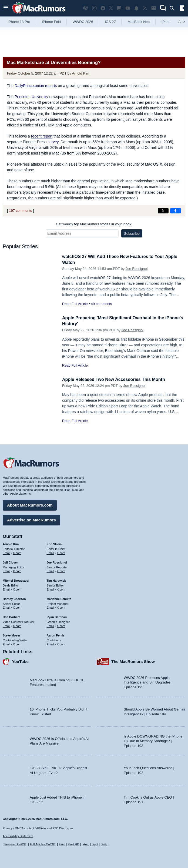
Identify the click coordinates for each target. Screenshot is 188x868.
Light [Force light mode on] (95, 844)
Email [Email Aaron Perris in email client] (51, 643)
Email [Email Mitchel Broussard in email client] (6, 589)
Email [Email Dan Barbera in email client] (6, 625)
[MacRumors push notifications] (136, 8)
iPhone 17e (170, 22)
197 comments (20, 211)
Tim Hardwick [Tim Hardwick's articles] (56, 580)
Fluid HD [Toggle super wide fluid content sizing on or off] (73, 844)
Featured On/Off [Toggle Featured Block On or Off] (15, 844)
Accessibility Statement (18, 836)
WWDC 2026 (83, 22)
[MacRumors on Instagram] (94, 8)
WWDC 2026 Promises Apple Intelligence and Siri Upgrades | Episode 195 (148, 682)
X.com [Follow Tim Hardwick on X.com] (61, 589)
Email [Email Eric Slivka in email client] (51, 552)
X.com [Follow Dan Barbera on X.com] (17, 625)
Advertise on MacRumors (31, 519)
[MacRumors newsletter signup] (154, 8)
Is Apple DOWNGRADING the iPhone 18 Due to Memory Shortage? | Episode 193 (153, 740)
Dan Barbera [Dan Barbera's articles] (11, 616)
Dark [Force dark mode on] (104, 844)
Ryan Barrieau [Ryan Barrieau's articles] (57, 616)
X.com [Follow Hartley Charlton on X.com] (17, 607)
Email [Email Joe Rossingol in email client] (51, 570)
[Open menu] (6, 8)
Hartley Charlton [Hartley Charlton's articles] (14, 598)
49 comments (101, 304)
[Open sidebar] (182, 9)
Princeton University (31, 97)
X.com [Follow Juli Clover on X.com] (17, 570)
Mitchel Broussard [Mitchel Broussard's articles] (16, 580)
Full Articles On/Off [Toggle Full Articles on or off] (42, 844)
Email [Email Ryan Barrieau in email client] (51, 625)
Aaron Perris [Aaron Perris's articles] (56, 635)
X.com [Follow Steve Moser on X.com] (17, 643)
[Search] (174, 8)
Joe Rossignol (137, 269)
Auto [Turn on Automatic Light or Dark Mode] (86, 844)
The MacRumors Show (133, 661)
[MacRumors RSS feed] (145, 8)
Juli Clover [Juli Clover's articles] (10, 562)
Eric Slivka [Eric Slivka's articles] (54, 543)
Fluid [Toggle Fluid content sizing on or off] (62, 844)
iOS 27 (110, 22)
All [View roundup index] (182, 22)
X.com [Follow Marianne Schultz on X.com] (61, 607)
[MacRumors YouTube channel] (128, 8)
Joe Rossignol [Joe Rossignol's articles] (57, 562)
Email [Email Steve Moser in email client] (6, 643)
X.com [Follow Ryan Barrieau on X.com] (61, 625)
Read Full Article (75, 304)
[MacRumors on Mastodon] (119, 8)
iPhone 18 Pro (19, 22)
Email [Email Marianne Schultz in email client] (51, 607)
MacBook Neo (139, 22)
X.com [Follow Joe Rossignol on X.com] (61, 570)
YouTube (20, 661)
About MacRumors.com (30, 504)
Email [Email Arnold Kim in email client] (6, 552)
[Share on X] (163, 211)
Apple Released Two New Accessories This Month (117, 379)
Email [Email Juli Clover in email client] (6, 570)
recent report (42, 136)
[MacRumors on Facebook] (103, 8)
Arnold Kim (80, 73)
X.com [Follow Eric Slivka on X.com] (61, 552)
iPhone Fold (51, 22)
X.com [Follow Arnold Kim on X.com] (17, 552)
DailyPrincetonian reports (36, 86)
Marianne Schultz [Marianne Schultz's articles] (59, 598)
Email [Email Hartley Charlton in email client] (6, 607)
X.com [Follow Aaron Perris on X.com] (61, 643)
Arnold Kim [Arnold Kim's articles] (11, 543)
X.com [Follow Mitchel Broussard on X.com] (17, 589)
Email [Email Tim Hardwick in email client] (51, 589)
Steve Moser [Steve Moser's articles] (11, 635)
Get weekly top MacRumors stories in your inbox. (94, 224)
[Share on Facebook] (176, 211)
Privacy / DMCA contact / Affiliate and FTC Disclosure (38, 828)
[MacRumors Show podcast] (86, 8)
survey (53, 142)
